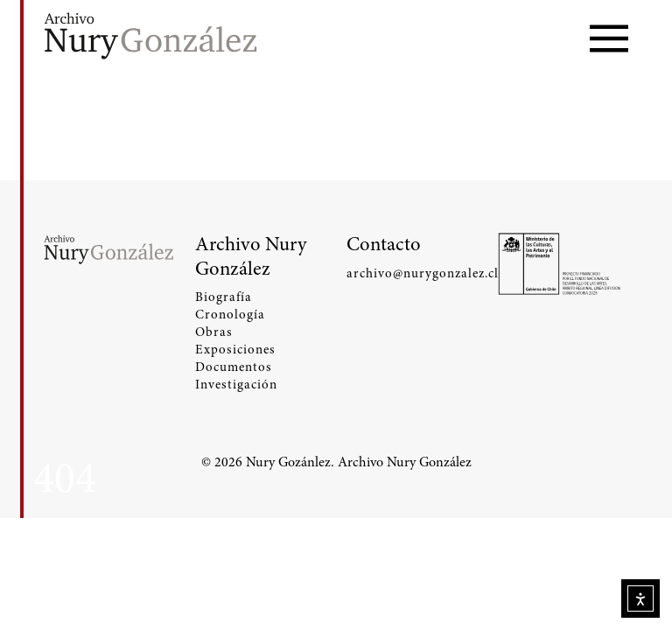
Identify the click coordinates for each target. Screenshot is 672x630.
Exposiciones (235, 349)
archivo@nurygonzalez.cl (412, 273)
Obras (214, 332)
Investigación (236, 384)
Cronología (230, 314)
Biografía (224, 297)
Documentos (234, 367)
